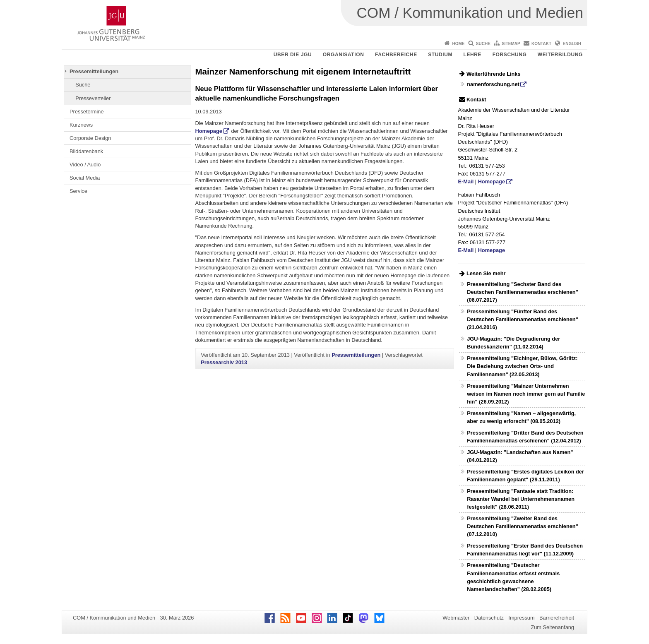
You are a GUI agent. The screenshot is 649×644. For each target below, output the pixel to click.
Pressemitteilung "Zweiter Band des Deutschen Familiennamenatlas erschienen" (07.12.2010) (523, 526)
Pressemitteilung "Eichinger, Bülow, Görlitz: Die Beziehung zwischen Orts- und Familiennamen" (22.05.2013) (522, 366)
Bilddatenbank (86, 151)
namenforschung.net (493, 84)
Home (458, 44)
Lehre (473, 55)
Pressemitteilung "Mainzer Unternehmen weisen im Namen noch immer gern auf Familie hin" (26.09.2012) (526, 394)
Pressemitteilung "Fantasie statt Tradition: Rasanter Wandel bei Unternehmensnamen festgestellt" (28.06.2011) (521, 499)
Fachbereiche (396, 55)
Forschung (510, 55)
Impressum (521, 618)
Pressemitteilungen (94, 71)
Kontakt (541, 44)
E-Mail (466, 181)
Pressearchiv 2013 (224, 362)
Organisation (344, 55)
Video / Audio (85, 165)
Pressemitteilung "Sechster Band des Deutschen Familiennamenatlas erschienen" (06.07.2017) (523, 292)
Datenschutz (489, 618)
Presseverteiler (93, 98)
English (572, 44)
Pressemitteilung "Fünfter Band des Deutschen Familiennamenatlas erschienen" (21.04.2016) (523, 319)
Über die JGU (293, 55)
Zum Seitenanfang (552, 627)
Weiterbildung (560, 55)
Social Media (85, 178)
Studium (440, 55)
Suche (483, 44)
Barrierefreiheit (557, 618)
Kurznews (81, 125)
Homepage (209, 131)
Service (78, 191)
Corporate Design (90, 138)
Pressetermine (87, 112)
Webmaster (456, 618)
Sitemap (511, 44)
